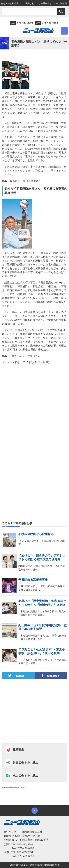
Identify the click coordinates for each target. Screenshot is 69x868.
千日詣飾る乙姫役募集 (33, 580)
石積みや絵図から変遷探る (36, 534)
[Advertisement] (34, 409)
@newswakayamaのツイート (14, 787)
